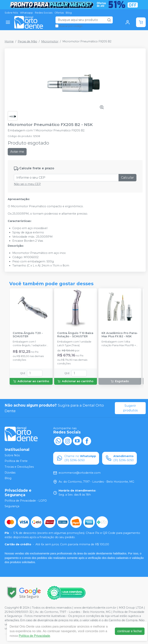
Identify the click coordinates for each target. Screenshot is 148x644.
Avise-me (17, 152)
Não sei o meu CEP (27, 184)
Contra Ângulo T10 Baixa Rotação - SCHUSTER (75, 335)
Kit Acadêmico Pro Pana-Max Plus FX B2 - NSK (120, 335)
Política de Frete (16, 461)
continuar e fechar (130, 631)
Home (9, 41)
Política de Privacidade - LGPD (26, 501)
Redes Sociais (44, 13)
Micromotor (50, 41)
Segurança (12, 506)
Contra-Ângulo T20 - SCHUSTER (28, 335)
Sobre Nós (11, 13)
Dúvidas (10, 473)
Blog (69, 13)
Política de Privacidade (34, 636)
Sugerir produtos (130, 408)
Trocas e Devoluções (19, 467)
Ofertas (59, 13)
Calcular (127, 178)
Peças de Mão (27, 41)
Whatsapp (26, 13)
